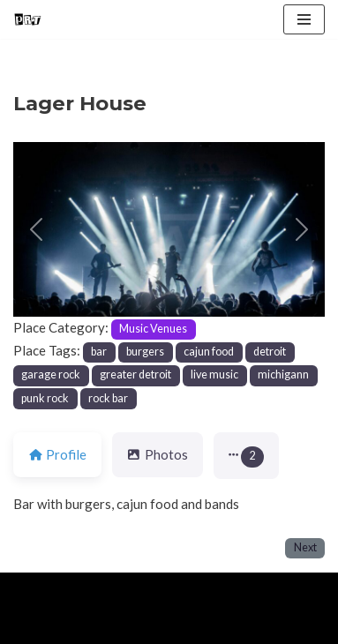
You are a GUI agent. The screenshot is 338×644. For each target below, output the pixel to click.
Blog (151, 626)
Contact (214, 626)
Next (305, 547)
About (94, 626)
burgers (145, 352)
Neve (29, 590)
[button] (37, 230)
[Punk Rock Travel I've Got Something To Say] (27, 19)
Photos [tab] (158, 454)
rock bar (108, 398)
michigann (283, 374)
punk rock (45, 398)
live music (214, 374)
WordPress (160, 590)
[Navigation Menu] (304, 19)
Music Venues (153, 329)
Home (34, 626)
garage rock (51, 374)
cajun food (209, 352)
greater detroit (135, 374)
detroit (270, 352)
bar (99, 352)
